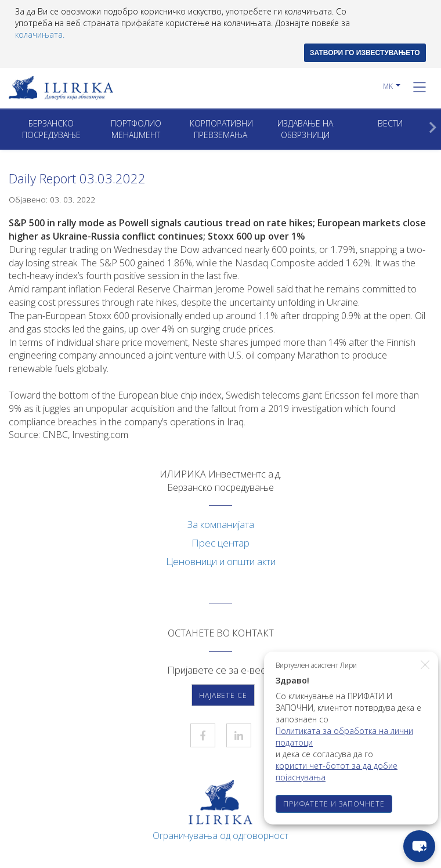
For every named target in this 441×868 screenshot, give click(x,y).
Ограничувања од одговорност (220, 836)
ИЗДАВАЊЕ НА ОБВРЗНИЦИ (305, 129)
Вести (390, 123)
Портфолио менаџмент (136, 129)
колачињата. (40, 35)
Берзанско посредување (51, 129)
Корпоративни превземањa (221, 129)
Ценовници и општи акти (221, 561)
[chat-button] (419, 846)
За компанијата (221, 524)
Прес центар (220, 543)
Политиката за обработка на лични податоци (344, 737)
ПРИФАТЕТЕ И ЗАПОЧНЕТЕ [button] (334, 804)
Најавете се (223, 695)
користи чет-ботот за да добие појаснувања (337, 771)
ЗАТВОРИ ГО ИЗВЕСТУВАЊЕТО (365, 53)
